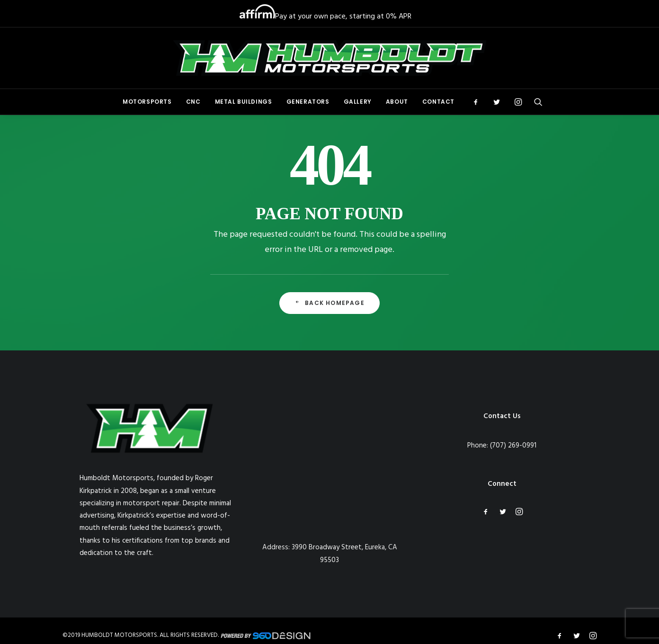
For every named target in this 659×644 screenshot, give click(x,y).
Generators (308, 102)
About (397, 102)
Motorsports (147, 102)
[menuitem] (147, 102)
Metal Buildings (244, 102)
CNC (193, 102)
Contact (438, 102)
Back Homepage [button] (329, 303)
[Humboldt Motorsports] (329, 58)
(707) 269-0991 (513, 446)
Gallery (358, 102)
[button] (479, 102)
